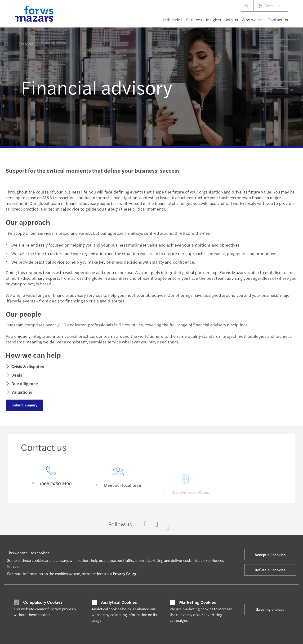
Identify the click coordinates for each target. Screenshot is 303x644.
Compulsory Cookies (43, 602)
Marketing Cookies (198, 602)
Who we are (253, 20)
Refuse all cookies (270, 570)
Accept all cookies (270, 555)
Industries (173, 20)
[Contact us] (51, 477)
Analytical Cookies (119, 602)
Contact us (278, 20)
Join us (231, 20)
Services (194, 20)
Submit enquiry (24, 405)
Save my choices (270, 609)
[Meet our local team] (118, 484)
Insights (213, 20)
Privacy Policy (125, 574)
